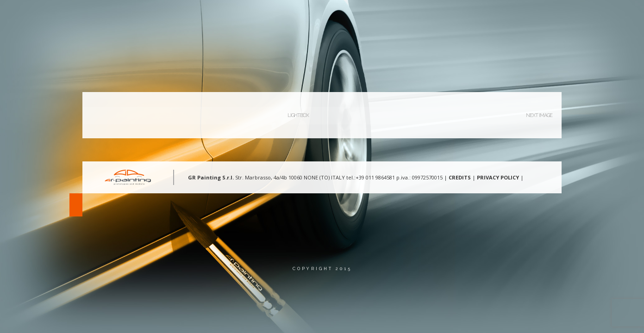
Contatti (524, 16)
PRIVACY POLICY (498, 177)
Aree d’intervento (419, 16)
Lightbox (298, 115)
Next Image (539, 115)
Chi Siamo (357, 16)
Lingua (569, 16)
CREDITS (460, 177)
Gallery (479, 16)
